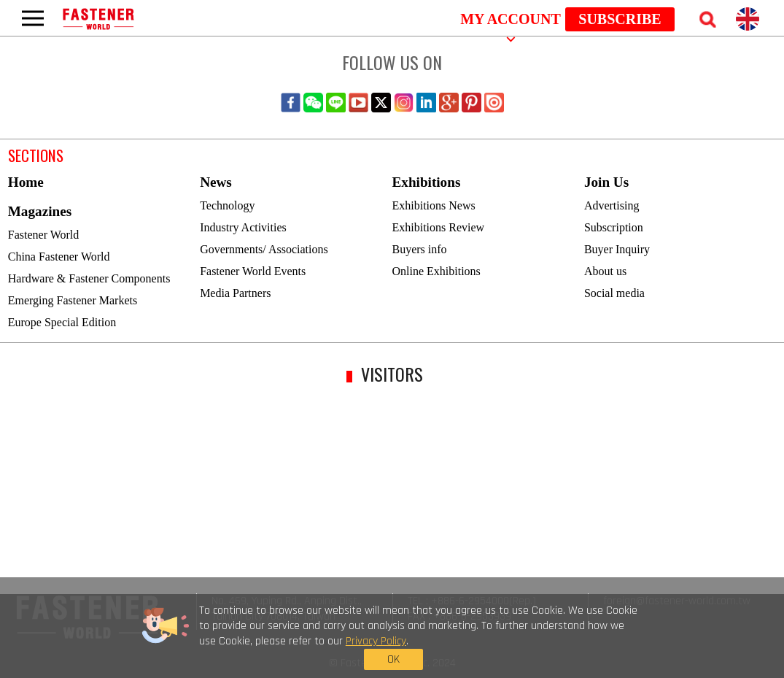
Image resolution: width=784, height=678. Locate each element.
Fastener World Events (253, 271)
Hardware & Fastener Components (89, 278)
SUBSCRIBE (620, 19)
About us (605, 271)
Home (26, 182)
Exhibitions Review (439, 227)
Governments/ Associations (264, 249)
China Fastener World (59, 257)
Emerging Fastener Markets (73, 300)
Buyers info (420, 249)
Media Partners (235, 293)
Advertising (612, 205)
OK (604, 640)
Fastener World (44, 235)
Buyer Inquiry (617, 249)
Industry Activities (243, 227)
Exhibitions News (434, 205)
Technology (227, 205)
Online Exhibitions (436, 271)
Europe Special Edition (62, 322)
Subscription (614, 227)
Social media (614, 293)
